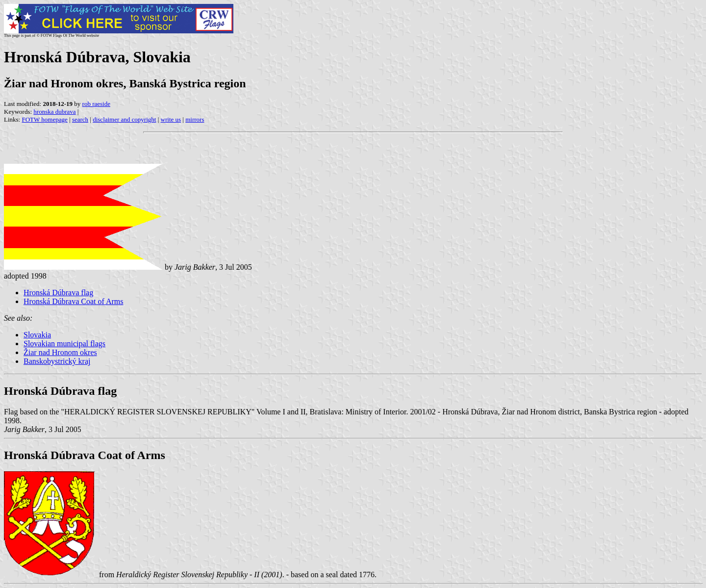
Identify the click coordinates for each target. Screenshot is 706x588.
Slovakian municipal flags (64, 344)
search (80, 119)
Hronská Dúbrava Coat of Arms (74, 301)
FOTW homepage (44, 119)
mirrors (195, 119)
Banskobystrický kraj (57, 361)
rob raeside (96, 104)
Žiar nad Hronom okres (60, 352)
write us (171, 119)
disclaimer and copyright (124, 119)
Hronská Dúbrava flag (58, 293)
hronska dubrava (54, 112)
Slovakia (37, 335)
